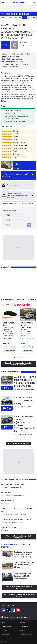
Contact (3, 622)
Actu (30, 18)
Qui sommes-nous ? (25, 626)
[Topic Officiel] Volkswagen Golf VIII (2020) (16, 519)
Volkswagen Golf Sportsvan (16, 14)
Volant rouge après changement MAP (14, 484)
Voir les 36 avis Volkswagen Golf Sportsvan (15, 175)
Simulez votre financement (10, 203)
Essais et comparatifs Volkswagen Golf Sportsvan (16, 546)
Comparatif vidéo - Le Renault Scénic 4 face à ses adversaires (24, 565)
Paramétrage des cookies (26, 638)
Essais (10, 18)
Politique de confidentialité (26, 634)
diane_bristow (21, 389)
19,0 (6, 45)
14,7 (17, 164)
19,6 (7, 408)
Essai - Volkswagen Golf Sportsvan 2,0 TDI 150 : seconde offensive (22, 576)
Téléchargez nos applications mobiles (17, 617)
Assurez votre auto (27, 203)
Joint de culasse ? (7, 492)
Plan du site (23, 630)
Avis (25, 18)
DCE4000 (20, 407)
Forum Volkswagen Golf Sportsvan (14, 479)
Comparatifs (17, 18)
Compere (24, 42)
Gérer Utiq (4, 642)
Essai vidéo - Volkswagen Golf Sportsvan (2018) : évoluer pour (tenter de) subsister (23, 555)
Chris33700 (20, 435)
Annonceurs (23, 622)
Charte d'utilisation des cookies (9, 638)
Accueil (3, 18)
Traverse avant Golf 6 (9, 528)
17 (7, 388)
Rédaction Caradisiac (6, 626)
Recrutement (4, 630)
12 (7, 427)
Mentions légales (5, 634)
